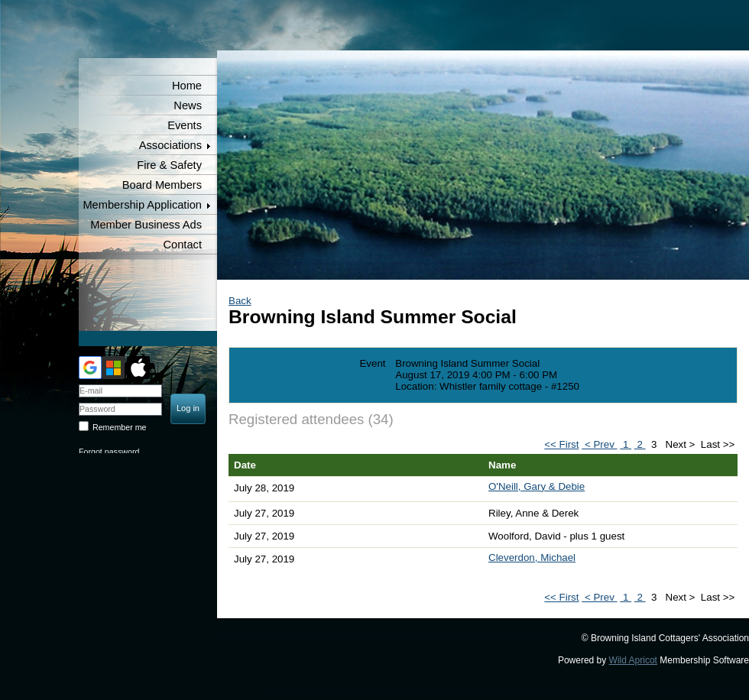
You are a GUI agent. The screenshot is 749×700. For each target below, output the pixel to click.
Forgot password (109, 452)
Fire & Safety (169, 165)
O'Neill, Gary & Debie (537, 486)
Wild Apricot (633, 660)
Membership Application (142, 205)
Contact (182, 245)
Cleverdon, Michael (532, 557)
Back (240, 301)
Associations (170, 145)
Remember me (119, 427)
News (188, 105)
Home (187, 86)
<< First (561, 444)
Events (185, 125)
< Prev (599, 444)
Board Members (162, 185)
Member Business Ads (146, 225)
